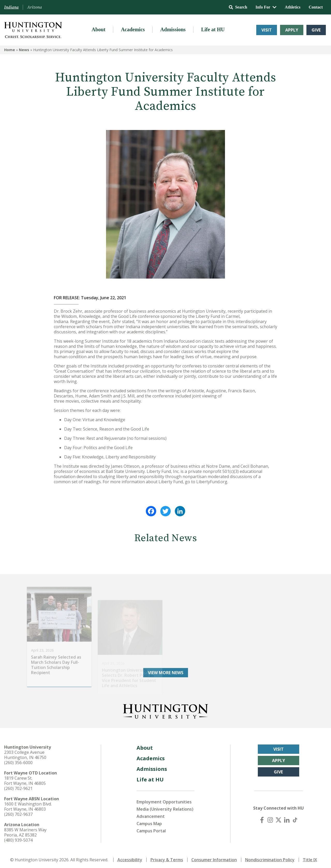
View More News (166, 670)
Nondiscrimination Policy (270, 857)
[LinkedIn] (287, 817)
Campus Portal (151, 828)
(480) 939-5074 (18, 838)
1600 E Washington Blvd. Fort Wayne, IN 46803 (28, 804)
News (24, 50)
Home (10, 50)
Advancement (151, 814)
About (98, 29)
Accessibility (130, 857)
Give (316, 30)
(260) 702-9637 (18, 812)
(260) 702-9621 (18, 786)
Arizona (35, 7)
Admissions (173, 29)
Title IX (310, 857)
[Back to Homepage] (165, 708)
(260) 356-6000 (18, 760)
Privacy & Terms (167, 857)
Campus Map (149, 821)
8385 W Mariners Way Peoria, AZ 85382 (25, 830)
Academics (133, 29)
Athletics (292, 7)
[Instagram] (270, 817)
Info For (266, 7)
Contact (316, 7)
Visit (267, 30)
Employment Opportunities (164, 799)
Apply (292, 30)
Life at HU (213, 29)
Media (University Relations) (165, 806)
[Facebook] (262, 817)
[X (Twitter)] (279, 817)
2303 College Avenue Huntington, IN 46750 (25, 752)
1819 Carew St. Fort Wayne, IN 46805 (25, 778)
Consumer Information (214, 857)
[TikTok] (295, 817)
